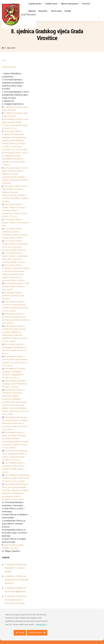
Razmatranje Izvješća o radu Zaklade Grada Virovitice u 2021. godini (16, 286)
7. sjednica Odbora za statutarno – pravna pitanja (15, 568)
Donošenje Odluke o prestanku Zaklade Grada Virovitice (13, 296)
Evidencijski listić (9, 67)
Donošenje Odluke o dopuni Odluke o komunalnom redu (15, 223)
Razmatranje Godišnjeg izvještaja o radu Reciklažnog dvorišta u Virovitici (14, 384)
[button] (99, 18)
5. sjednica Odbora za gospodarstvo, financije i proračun (17, 580)
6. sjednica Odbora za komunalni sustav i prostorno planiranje (16, 600)
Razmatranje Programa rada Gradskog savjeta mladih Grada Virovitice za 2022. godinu (16, 478)
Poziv (5, 60)
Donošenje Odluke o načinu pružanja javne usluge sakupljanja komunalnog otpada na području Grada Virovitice (15, 159)
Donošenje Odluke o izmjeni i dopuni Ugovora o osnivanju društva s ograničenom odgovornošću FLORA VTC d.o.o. (15, 210)
